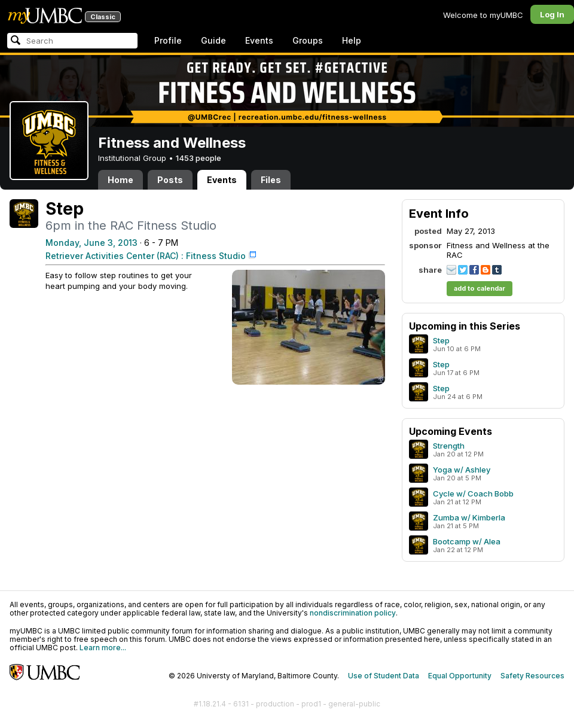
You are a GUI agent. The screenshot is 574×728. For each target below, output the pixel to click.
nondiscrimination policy (353, 613)
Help (352, 40)
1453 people (199, 158)
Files (271, 180)
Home (120, 180)
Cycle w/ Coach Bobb (473, 494)
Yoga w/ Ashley (462, 470)
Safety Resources (532, 676)
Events (259, 40)
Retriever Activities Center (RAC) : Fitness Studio (146, 256)
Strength (449, 446)
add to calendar (480, 288)
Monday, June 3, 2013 (91, 243)
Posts (170, 180)
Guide (213, 40)
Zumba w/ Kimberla (469, 517)
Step (441, 340)
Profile (168, 40)
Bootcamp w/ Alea (467, 541)
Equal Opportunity (460, 676)
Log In (552, 14)
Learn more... (103, 648)
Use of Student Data (384, 676)
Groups (308, 40)
